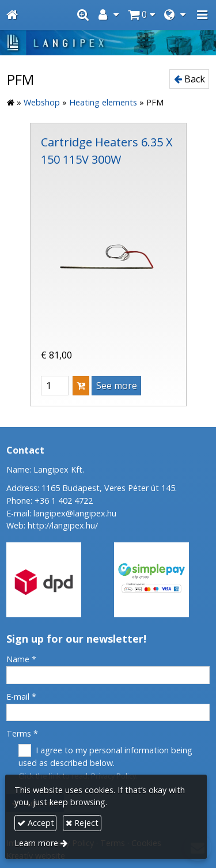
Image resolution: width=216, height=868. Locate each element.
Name (21, 659)
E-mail (21, 697)
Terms (22, 733)
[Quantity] (55, 386)
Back (190, 79)
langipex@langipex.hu (75, 513)
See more (117, 386)
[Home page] (12, 15)
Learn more (36, 843)
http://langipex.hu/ (63, 525)
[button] (202, 15)
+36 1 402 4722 (64, 501)
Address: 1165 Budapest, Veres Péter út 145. (92, 488)
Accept (36, 823)
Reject (82, 823)
